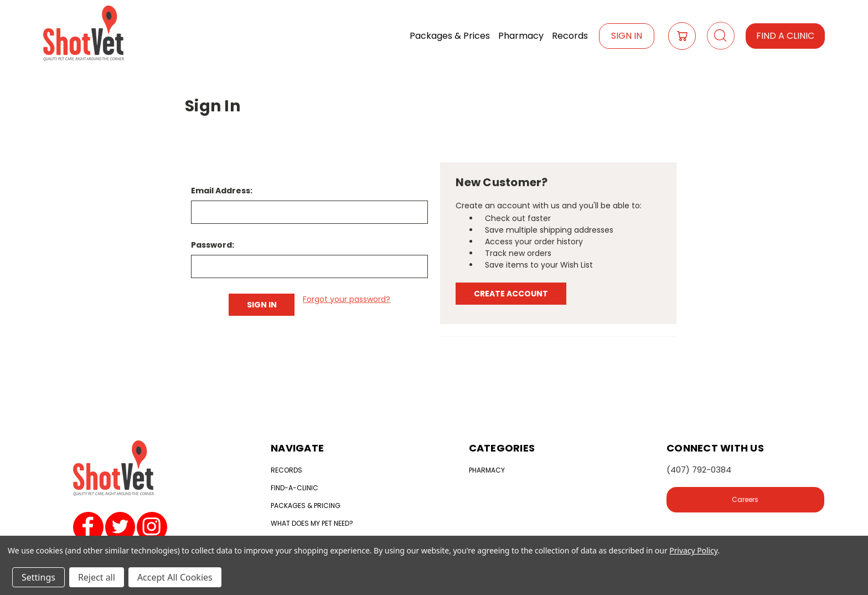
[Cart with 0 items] (682, 36)
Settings (38, 577)
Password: (213, 245)
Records (570, 36)
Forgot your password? (347, 299)
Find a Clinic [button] (785, 36)
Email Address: (222, 191)
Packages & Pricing (306, 506)
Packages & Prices (450, 36)
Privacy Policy (693, 550)
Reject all (97, 577)
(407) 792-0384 (699, 470)
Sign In (627, 36)
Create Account (511, 294)
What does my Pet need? (312, 523)
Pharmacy (521, 36)
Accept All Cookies (175, 577)
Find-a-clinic (294, 488)
